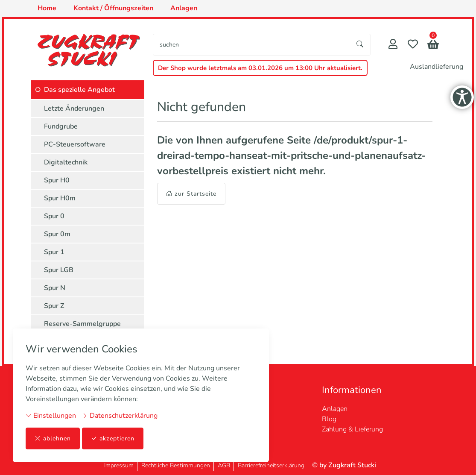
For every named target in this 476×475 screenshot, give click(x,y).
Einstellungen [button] (51, 416)
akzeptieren (113, 438)
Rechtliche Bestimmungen (176, 465)
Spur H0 (57, 180)
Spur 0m (57, 234)
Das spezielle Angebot (79, 90)
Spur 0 (54, 216)
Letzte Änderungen (74, 108)
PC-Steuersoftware (75, 144)
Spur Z (54, 306)
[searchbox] (251, 45)
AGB (224, 465)
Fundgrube (61, 126)
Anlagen (335, 409)
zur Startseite (191, 194)
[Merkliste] (413, 45)
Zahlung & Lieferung (352, 429)
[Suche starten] (360, 45)
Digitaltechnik (66, 162)
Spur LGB (59, 270)
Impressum (119, 465)
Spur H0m (60, 198)
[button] (433, 45)
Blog (329, 419)
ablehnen (53, 438)
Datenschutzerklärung (120, 416)
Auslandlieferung (437, 67)
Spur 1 (54, 252)
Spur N (55, 288)
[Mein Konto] (393, 45)
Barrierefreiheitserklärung (271, 465)
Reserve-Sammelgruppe (82, 324)
